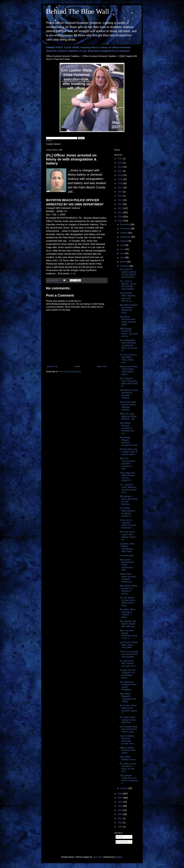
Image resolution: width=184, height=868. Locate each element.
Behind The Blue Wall (78, 11)
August (124, 241)
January (124, 788)
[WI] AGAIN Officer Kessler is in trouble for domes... (129, 590)
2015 (120, 196)
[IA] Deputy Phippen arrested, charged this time (129, 441)
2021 (120, 171)
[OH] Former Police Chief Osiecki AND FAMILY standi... (129, 370)
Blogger (119, 857)
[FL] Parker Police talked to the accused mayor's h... (129, 709)
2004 (120, 810)
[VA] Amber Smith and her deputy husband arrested (128, 406)
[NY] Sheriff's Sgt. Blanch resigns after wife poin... (128, 624)
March (123, 262)
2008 (120, 794)
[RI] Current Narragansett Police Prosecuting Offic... (127, 565)
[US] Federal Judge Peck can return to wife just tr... (129, 779)
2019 (120, 179)
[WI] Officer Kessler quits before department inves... (129, 309)
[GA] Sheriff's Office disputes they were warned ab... (128, 297)
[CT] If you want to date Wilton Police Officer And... (128, 359)
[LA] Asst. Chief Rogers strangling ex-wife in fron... (127, 548)
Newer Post (52, 366)
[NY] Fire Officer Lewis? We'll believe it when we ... (128, 536)
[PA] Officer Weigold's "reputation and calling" (128, 698)
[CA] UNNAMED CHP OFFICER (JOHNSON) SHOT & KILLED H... (129, 345)
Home (77, 366)
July (122, 245)
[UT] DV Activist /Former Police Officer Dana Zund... (128, 602)
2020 (120, 175)
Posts (120, 837)
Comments (122, 842)
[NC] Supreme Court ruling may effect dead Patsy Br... (129, 382)
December (125, 224)
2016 (120, 192)
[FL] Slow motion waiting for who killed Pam (128, 720)
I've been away (127, 556)
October (124, 233)
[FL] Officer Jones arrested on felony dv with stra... (128, 768)
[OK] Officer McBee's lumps (128, 758)
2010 (120, 217)
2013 (120, 204)
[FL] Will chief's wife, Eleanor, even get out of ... (129, 663)
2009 (120, 221)
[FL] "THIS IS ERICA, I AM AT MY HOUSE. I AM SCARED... (128, 285)
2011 (120, 213)
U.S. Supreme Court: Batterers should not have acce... (128, 488)
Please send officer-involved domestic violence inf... (128, 578)
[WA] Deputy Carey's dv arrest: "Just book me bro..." (129, 332)
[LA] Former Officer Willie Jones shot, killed (129, 645)
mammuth (97, 857)
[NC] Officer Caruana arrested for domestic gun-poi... (127, 428)
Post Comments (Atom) (70, 372)
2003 (120, 814)
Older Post (102, 366)
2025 (120, 159)
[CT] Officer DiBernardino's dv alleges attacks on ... (128, 512)
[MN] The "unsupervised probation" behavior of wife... (127, 464)
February (125, 266)
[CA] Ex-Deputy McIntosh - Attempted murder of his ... (128, 740)
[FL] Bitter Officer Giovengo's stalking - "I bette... (128, 613)
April (123, 258)
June (123, 249)
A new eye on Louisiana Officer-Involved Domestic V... (128, 524)
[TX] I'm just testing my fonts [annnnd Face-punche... (129, 654)
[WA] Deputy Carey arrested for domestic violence (129, 394)
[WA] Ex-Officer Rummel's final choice (128, 750)
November (125, 229)
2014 (120, 200)
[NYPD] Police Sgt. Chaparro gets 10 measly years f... (129, 452)
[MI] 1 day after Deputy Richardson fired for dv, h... (128, 634)
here (72, 274)
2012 (120, 208)
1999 (120, 827)
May (122, 253)
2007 (120, 798)
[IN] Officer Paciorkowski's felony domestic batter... (128, 321)
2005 (120, 806)
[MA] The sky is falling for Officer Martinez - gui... (128, 416)
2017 (120, 188)
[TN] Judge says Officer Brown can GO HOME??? (127, 477)
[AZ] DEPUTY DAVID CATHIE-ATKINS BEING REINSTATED (128, 273)
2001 (120, 818)
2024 (120, 163)
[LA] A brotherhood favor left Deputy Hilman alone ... (129, 729)
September (126, 237)
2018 (120, 183)
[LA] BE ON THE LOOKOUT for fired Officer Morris (128, 674)
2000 (120, 823)
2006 (120, 802)
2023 (120, 167)
